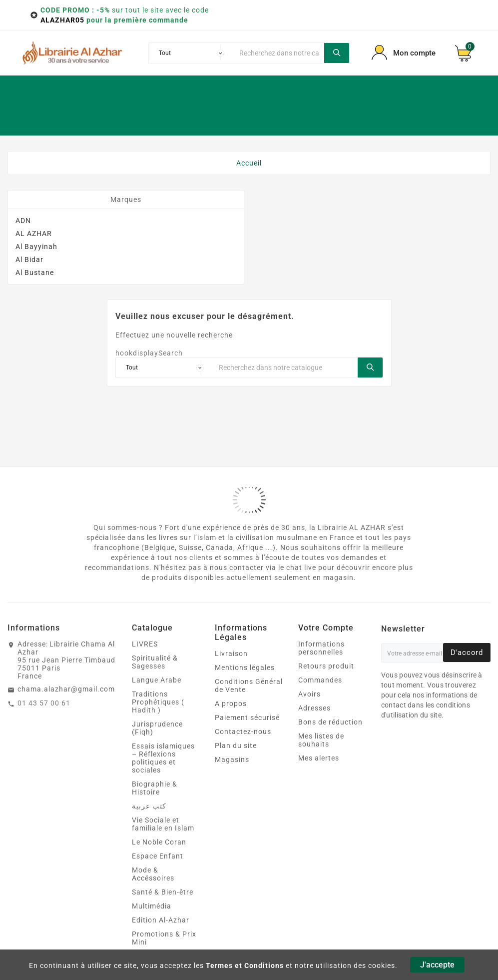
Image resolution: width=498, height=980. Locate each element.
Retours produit (326, 666)
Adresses (314, 708)
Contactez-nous (243, 731)
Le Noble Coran (159, 842)
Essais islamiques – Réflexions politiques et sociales (163, 758)
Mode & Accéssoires (153, 874)
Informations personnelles (321, 648)
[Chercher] (279, 53)
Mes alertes (319, 758)
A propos (231, 703)
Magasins (232, 759)
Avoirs (309, 694)
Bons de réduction (330, 722)
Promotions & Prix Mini (164, 938)
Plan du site (236, 745)
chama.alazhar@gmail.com (66, 689)
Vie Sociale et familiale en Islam (163, 824)
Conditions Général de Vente (249, 685)
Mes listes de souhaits (321, 740)
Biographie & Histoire (155, 788)
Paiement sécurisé (247, 717)
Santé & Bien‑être (163, 892)
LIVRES (145, 644)
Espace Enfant (158, 856)
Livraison (231, 653)
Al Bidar (29, 259)
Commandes (320, 680)
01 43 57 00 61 (44, 703)
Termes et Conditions (245, 965)
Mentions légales (245, 667)
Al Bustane (35, 272)
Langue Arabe (157, 680)
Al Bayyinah (36, 246)
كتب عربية (149, 806)
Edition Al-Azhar (161, 920)
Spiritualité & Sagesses (155, 662)
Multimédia (152, 906)
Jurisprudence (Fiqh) (157, 728)
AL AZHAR (34, 233)
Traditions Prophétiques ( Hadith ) (158, 702)
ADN (23, 220)
